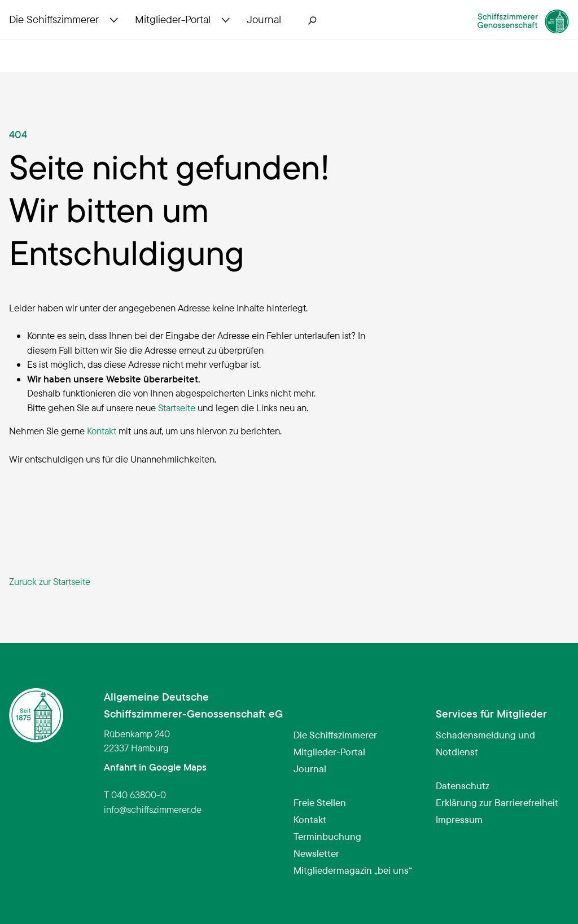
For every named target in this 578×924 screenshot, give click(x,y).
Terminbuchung (327, 836)
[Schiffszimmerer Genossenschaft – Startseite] (500, 36)
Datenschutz (463, 786)
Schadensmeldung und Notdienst (485, 743)
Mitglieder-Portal (329, 752)
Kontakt (102, 431)
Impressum (459, 819)
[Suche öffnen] (313, 41)
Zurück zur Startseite (50, 581)
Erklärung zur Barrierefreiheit (497, 802)
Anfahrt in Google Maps (155, 767)
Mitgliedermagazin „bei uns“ (353, 870)
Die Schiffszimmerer (335, 735)
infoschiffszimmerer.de (153, 809)
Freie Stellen (320, 802)
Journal (310, 769)
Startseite (177, 408)
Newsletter (316, 853)
